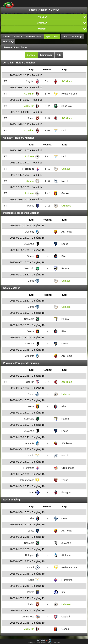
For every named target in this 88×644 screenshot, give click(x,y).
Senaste (31, 55)
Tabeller (6, 37)
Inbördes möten (34, 37)
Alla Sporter (74, 3)
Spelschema (52, 37)
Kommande (46, 55)
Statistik (18, 37)
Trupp (65, 37)
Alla (59, 55)
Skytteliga (77, 37)
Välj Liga (53, 3)
